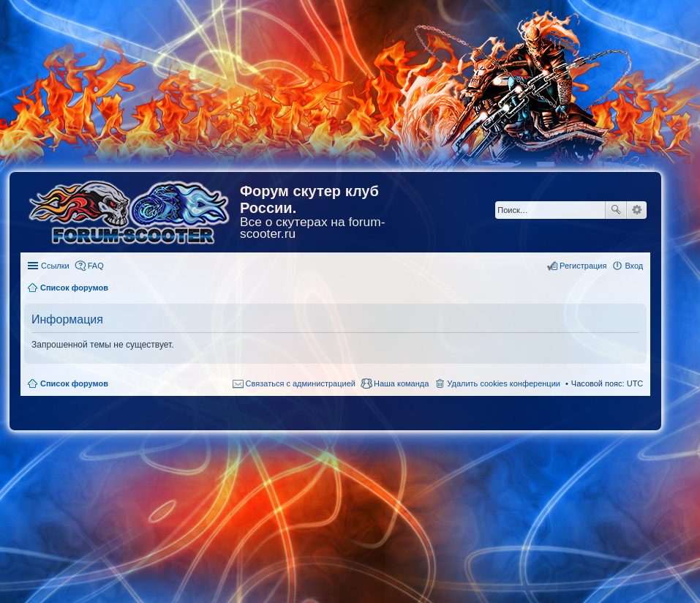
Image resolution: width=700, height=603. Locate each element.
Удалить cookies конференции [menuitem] (504, 383)
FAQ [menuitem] (96, 266)
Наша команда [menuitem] (401, 383)
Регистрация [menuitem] (583, 266)
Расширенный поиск (637, 210)
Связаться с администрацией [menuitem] (301, 383)
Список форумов (74, 383)
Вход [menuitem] (634, 266)
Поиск (616, 210)
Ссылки (55, 266)
